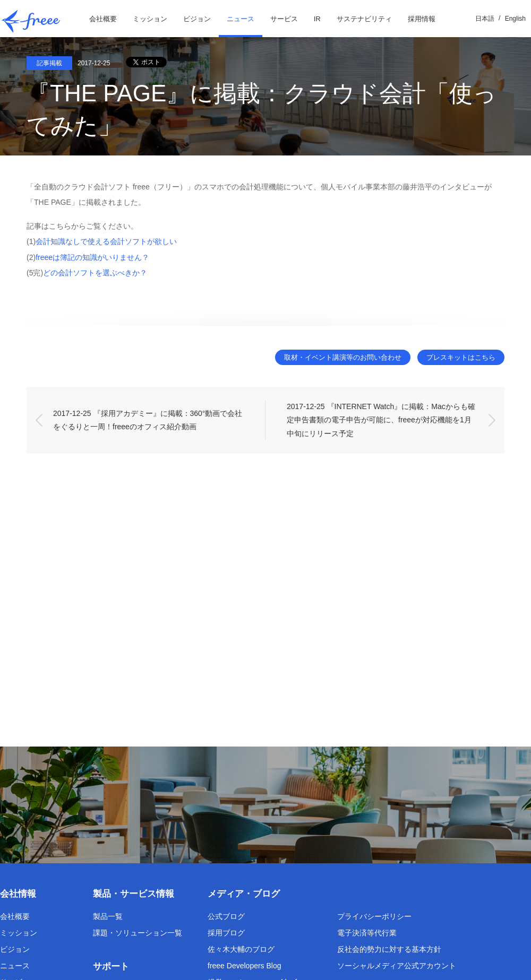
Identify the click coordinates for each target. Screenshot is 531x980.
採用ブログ (226, 933)
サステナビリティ (364, 19)
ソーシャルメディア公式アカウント (397, 966)
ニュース (241, 19)
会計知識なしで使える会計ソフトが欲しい (106, 241)
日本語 (485, 19)
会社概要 (103, 19)
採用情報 (422, 19)
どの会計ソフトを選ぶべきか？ (95, 273)
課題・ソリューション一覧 (138, 933)
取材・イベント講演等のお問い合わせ (338, 357)
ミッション (150, 19)
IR (317, 19)
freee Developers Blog (245, 966)
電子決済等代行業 (367, 933)
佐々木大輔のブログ (241, 949)
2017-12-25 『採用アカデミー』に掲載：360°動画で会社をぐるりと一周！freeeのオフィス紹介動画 (148, 420)
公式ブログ (226, 916)
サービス (284, 19)
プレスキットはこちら (459, 357)
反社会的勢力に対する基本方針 (389, 949)
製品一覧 (108, 916)
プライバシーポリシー (374, 916)
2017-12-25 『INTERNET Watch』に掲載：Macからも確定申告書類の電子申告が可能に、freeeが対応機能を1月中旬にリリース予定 (381, 420)
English (515, 19)
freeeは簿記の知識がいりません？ (92, 257)
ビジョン (197, 19)
